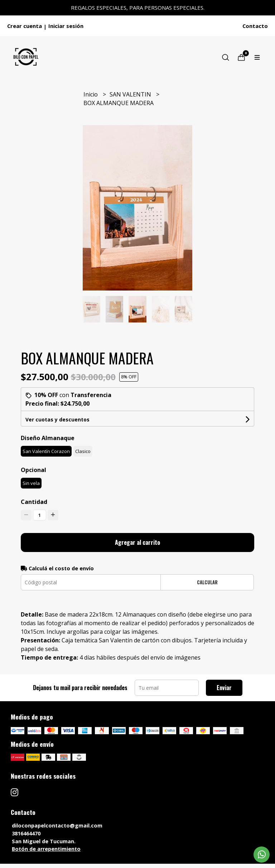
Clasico (83, 451)
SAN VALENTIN (131, 94)
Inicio (91, 94)
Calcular (207, 582)
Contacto (255, 26)
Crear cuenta (25, 26)
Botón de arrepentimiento (46, 849)
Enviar (224, 688)
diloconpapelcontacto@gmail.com (57, 825)
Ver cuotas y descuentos (57, 419)
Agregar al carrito (137, 542)
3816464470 (26, 833)
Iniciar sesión (66, 26)
